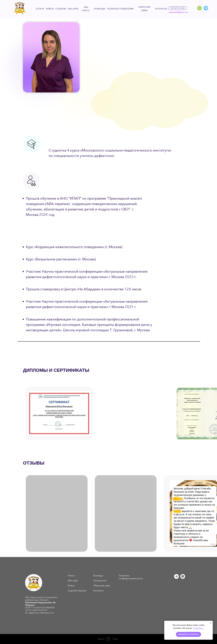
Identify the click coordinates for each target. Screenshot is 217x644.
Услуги (71, 576)
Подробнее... (199, 628)
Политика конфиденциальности (131, 577)
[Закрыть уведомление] (211, 623)
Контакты (98, 590)
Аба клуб (73, 581)
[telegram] (176, 578)
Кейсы (71, 586)
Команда (98, 576)
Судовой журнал (77, 590)
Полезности (100, 581)
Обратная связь (102, 586)
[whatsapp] (183, 578)
